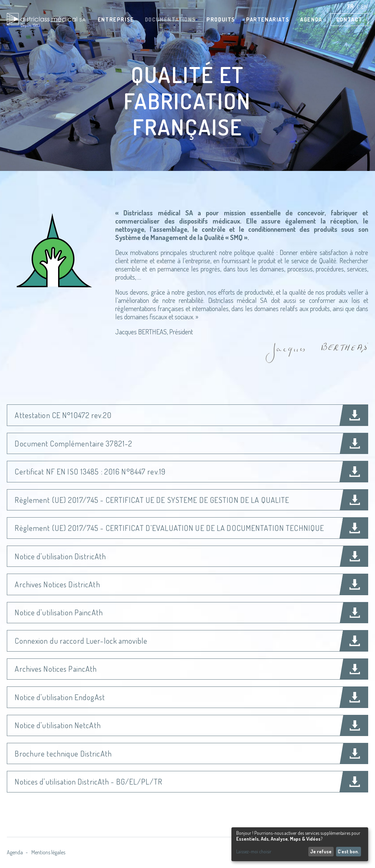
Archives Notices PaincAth (56, 669)
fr (351, 6)
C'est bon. (348, 851)
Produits (221, 19)
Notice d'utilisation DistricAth (60, 556)
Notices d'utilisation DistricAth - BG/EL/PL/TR (89, 782)
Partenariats (268, 19)
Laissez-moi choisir (254, 852)
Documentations (170, 19)
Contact (349, 19)
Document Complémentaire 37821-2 (73, 443)
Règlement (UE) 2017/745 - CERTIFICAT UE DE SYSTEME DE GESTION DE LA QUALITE (152, 500)
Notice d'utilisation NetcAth (58, 725)
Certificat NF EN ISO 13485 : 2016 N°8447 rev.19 (90, 471)
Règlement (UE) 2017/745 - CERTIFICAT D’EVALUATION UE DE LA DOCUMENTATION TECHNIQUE (169, 528)
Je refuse (321, 851)
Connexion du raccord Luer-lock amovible (81, 641)
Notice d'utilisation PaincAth (59, 612)
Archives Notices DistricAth (57, 584)
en (365, 6)
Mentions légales (48, 852)
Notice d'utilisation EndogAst (60, 697)
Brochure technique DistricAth (63, 753)
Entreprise (116, 19)
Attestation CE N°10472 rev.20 (63, 415)
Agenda (311, 19)
